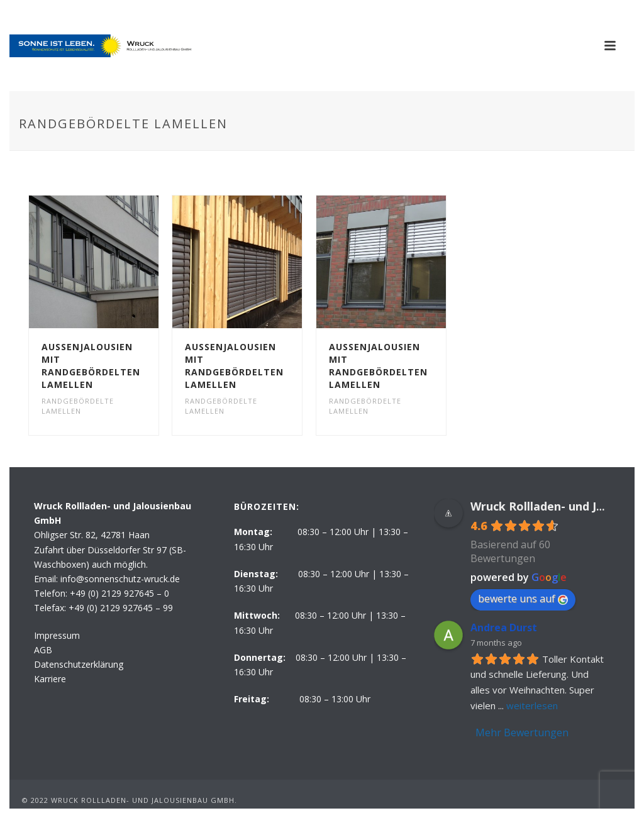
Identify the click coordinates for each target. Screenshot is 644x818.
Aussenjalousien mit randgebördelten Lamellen (91, 366)
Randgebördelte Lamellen (78, 406)
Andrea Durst (504, 627)
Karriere (50, 679)
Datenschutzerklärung (79, 664)
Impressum (57, 635)
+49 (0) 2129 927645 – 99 (121, 608)
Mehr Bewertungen (522, 732)
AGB (43, 650)
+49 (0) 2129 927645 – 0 (119, 593)
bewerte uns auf (523, 599)
